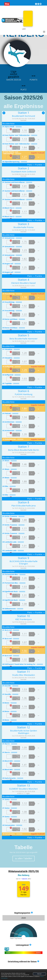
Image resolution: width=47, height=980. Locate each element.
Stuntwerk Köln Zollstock (23, 172)
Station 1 (23, 113)
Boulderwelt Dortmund (23, 116)
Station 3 (23, 224)
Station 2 (23, 168)
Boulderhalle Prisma (23, 227)
